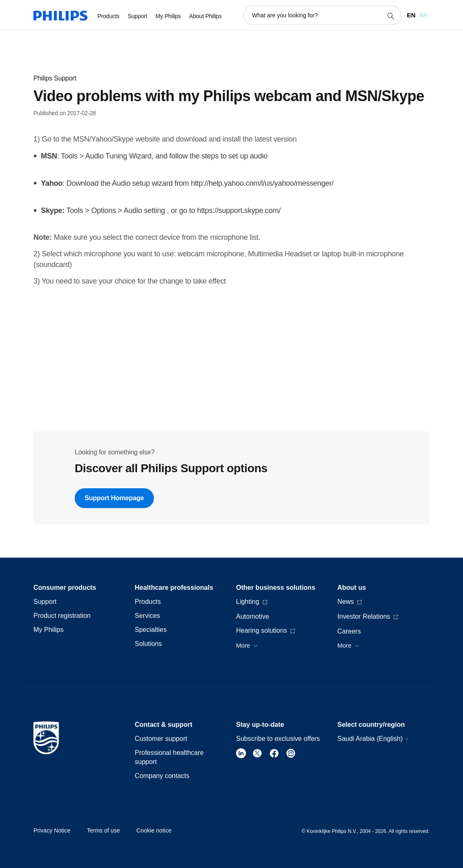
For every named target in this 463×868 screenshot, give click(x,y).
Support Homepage (114, 498)
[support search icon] (390, 16)
